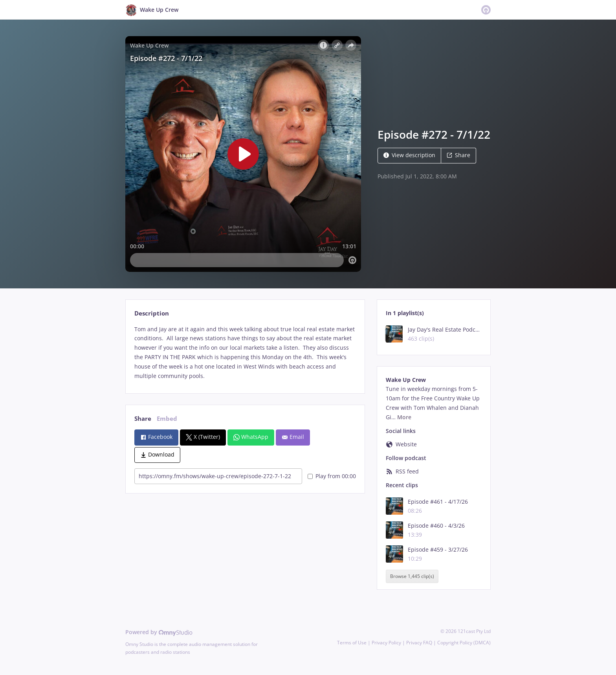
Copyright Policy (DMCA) (464, 643)
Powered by (159, 632)
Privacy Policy (386, 643)
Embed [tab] (167, 419)
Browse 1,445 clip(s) (412, 576)
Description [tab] (152, 313)
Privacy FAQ (419, 643)
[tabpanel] (245, 353)
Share (458, 155)
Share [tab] (143, 419)
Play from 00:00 (332, 476)
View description (409, 155)
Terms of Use (352, 643)
